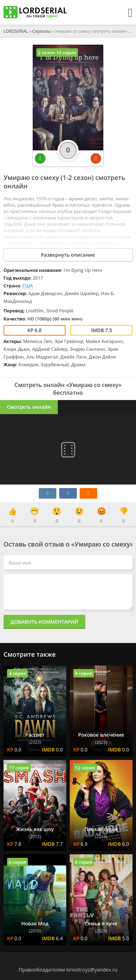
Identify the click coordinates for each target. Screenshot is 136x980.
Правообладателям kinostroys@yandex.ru (68, 970)
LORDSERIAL (16, 31)
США (27, 286)
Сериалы (42, 31)
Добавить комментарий (44, 622)
